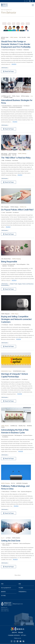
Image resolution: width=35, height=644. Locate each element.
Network (11, 325)
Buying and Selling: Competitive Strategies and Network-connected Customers (16, 319)
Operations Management (26, 492)
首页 (2, 10)
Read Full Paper (9, 71)
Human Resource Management (9, 50)
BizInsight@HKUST (7, 10)
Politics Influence (6, 492)
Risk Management (19, 435)
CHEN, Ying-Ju (15, 314)
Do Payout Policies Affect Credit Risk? (17, 210)
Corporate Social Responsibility (9, 264)
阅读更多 (14, 64)
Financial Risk (9, 213)
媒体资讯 (3, 592)
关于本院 (3, 596)
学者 (2, 584)
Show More (18, 575)
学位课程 (21, 588)
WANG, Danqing (16, 259)
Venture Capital (6, 379)
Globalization (26, 50)
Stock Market (15, 161)
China (19, 492)
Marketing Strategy (27, 325)
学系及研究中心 (23, 592)
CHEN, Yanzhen (14, 37)
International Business (7, 106)
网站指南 (21, 632)
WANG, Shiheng (22, 154)
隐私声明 (14, 632)
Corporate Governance (18, 106)
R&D (3, 161)
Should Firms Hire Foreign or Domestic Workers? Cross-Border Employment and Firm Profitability (16, 44)
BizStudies (5, 68)
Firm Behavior (19, 50)
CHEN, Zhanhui (5, 426)
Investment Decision (28, 435)
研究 (20, 584)
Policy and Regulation (21, 264)
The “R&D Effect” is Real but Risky (16, 158)
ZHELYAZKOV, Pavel (6, 371)
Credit (4, 213)
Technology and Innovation (8, 435)
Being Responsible (9, 262)
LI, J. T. (3, 538)
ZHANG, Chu (23, 207)
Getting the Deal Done (11, 541)
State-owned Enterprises (25, 543)
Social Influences (18, 325)
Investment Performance (15, 379)
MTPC (22, 635)
